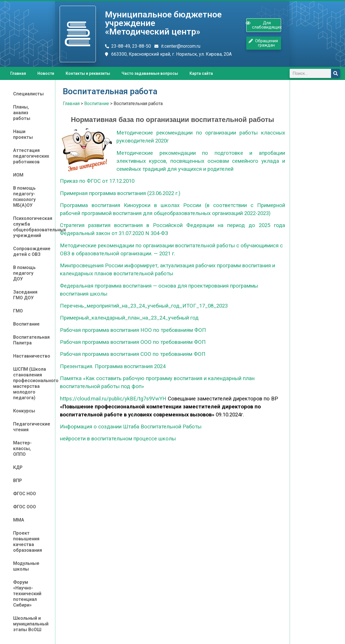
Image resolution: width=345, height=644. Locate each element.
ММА (19, 520)
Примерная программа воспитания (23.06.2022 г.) (120, 193)
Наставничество (30, 356)
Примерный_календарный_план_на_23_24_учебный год (129, 318)
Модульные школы (26, 566)
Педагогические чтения (30, 427)
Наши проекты (23, 134)
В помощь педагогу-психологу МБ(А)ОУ (24, 197)
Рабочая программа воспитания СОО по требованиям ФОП (133, 354)
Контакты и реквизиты (88, 73)
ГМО (18, 311)
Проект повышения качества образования (28, 542)
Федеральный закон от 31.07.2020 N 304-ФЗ (114, 233)
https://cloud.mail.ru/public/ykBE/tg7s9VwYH (113, 399)
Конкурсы (24, 411)
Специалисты (28, 94)
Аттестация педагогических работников (30, 156)
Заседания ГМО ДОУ (25, 295)
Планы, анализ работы (22, 113)
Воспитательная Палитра (30, 340)
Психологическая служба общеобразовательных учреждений (30, 227)
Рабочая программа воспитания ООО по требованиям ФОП (133, 342)
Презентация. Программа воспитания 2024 (113, 366)
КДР (18, 467)
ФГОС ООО (25, 507)
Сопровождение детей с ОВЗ (30, 251)
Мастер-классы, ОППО (22, 449)
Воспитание (26, 324)
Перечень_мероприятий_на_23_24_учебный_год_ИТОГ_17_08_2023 (144, 306)
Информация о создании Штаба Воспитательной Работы (131, 427)
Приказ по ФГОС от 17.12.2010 (97, 181)
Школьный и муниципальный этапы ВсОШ (30, 624)
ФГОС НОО (25, 494)
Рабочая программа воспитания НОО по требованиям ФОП (133, 330)
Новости (46, 73)
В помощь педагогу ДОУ (24, 273)
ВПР (18, 481)
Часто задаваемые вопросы (150, 73)
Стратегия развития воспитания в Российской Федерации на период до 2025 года (172, 225)
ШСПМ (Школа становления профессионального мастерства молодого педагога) (30, 383)
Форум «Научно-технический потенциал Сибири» (27, 594)
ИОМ (18, 175)
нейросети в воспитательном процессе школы (118, 439)
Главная (18, 73)
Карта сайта (201, 73)
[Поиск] (336, 73)
